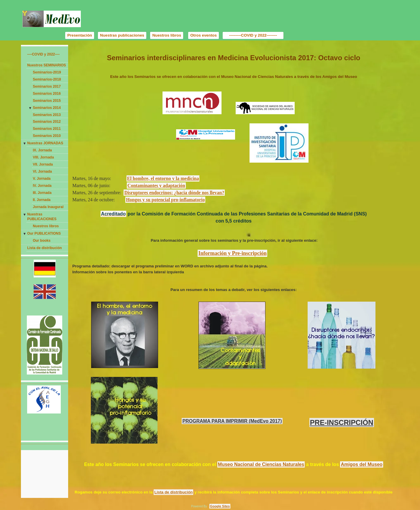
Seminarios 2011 (47, 129)
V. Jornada (42, 179)
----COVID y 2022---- (43, 54)
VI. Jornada (42, 171)
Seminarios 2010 (47, 136)
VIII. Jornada (43, 157)
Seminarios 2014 (47, 108)
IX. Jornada (42, 150)
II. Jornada (42, 200)
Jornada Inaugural (48, 207)
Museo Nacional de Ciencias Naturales (261, 464)
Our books (42, 241)
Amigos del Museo (361, 464)
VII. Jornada (43, 164)
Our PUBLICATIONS (44, 233)
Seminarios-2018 (47, 79)
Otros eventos (204, 35)
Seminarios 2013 (47, 115)
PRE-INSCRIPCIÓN (342, 422)
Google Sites (220, 506)
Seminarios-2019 (47, 72)
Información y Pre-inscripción (232, 253)
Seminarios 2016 (47, 94)
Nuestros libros (167, 35)
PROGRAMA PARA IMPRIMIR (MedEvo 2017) (232, 421)
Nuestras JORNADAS (45, 143)
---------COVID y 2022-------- (253, 35)
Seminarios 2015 (47, 101)
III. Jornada (42, 193)
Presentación (80, 35)
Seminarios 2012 (47, 122)
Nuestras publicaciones (122, 35)
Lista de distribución (44, 248)
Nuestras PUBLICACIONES (42, 217)
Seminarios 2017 (47, 86)
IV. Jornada (42, 186)
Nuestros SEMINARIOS (46, 65)
